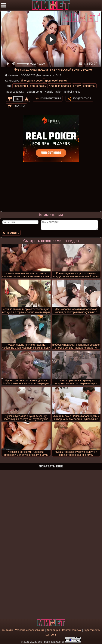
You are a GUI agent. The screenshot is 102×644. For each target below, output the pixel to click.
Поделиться (82, 98)
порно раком (38, 86)
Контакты (7, 630)
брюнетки (89, 86)
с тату (77, 86)
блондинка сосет (32, 80)
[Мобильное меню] (3, 5)
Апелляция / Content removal (64, 630)
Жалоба (19, 106)
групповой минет (56, 80)
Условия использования (30, 630)
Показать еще (51, 466)
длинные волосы (60, 86)
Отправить (11, 233)
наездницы (21, 86)
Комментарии (51, 98)
